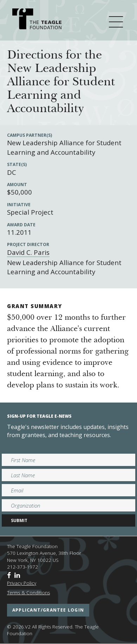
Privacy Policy (22, 583)
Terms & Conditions (28, 593)
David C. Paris (28, 252)
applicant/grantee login (48, 610)
